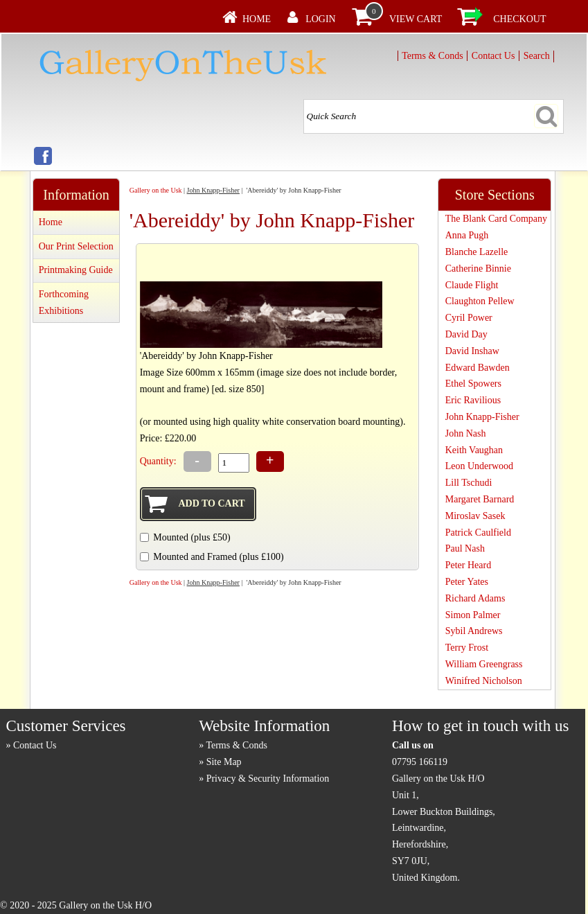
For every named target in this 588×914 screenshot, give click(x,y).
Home (257, 19)
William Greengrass (484, 664)
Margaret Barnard (480, 499)
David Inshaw (472, 351)
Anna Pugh (467, 235)
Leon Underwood (479, 466)
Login (321, 19)
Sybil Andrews (474, 631)
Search (537, 56)
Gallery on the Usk (156, 190)
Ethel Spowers (473, 384)
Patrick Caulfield (478, 533)
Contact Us (493, 56)
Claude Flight (472, 285)
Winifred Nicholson (484, 681)
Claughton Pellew (480, 301)
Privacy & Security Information (268, 779)
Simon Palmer (473, 615)
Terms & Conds (432, 56)
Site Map (224, 762)
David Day (466, 334)
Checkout (519, 19)
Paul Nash (465, 548)
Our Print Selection (76, 246)
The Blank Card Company (496, 219)
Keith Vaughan (474, 450)
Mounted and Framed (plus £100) (218, 557)
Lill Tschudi (469, 483)
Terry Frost (467, 648)
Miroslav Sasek (475, 516)
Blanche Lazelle (477, 252)
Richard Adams (475, 598)
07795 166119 (420, 762)
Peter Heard (468, 565)
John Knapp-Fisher (213, 190)
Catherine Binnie (478, 269)
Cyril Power (469, 318)
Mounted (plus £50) (191, 537)
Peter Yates (467, 582)
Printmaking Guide (76, 270)
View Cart (416, 19)
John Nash (466, 433)
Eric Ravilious (473, 400)
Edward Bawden (478, 368)
